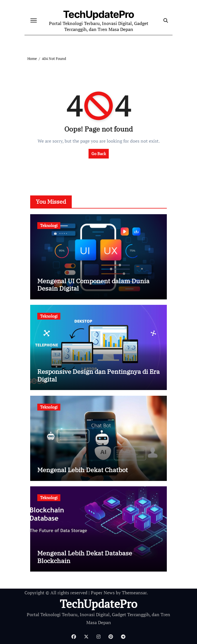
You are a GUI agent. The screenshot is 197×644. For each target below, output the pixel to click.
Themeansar (134, 593)
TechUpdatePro (99, 14)
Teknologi (49, 225)
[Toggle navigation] (34, 20)
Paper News (103, 593)
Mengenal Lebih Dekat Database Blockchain (85, 557)
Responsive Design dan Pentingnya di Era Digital (98, 375)
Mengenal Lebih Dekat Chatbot (83, 470)
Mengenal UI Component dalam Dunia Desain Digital (93, 285)
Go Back (99, 154)
